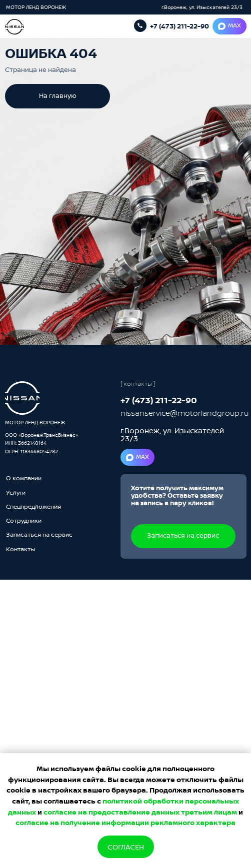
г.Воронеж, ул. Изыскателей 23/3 (202, 7)
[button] (39, 535)
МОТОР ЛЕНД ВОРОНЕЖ (37, 7)
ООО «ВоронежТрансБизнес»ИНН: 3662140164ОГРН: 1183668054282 (41, 443)
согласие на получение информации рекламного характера (125, 822)
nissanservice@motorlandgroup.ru (184, 413)
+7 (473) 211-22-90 (179, 26)
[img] (22, 398)
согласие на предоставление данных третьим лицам (140, 812)
